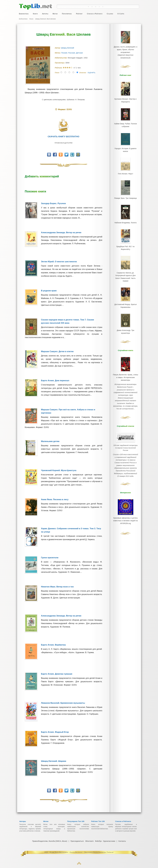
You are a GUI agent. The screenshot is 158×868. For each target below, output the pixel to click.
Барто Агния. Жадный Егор (55, 732)
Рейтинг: (59, 68)
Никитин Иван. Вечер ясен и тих (57, 587)
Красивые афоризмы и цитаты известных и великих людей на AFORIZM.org (125, 500)
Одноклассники (109, 841)
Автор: (58, 48)
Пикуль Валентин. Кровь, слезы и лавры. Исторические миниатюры (125, 366)
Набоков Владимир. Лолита (125, 218)
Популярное (67, 14)
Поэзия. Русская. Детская (72, 53)
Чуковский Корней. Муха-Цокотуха (59, 470)
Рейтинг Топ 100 (98, 821)
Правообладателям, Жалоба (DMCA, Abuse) (50, 841)
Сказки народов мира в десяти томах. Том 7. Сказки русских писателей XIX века (67, 321)
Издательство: (61, 58)
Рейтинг (79, 14)
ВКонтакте (89, 841)
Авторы (45, 14)
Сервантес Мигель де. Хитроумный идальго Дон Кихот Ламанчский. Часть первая (125, 269)
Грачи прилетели (50, 558)
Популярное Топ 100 (76, 821)
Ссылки (110, 14)
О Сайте (121, 14)
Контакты (122, 841)
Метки (55, 14)
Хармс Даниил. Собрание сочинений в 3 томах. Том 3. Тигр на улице (71, 530)
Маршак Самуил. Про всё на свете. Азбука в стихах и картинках (68, 411)
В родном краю (49, 291)
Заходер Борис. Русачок (53, 203)
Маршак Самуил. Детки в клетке (57, 351)
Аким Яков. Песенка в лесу (55, 499)
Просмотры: (60, 63)
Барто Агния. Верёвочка (53, 645)
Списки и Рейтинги (95, 14)
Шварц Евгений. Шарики (54, 761)
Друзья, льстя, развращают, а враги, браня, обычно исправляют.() (125, 52)
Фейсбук (98, 841)
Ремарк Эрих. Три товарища (125, 194)
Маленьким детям (50, 441)
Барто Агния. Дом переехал (55, 381)
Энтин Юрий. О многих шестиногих (59, 262)
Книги (35, 14)
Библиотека (24, 14)
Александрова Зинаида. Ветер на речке (61, 233)
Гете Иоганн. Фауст (125, 170)
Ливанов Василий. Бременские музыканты (63, 703)
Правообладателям (64, 143)
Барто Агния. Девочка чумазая (57, 674)
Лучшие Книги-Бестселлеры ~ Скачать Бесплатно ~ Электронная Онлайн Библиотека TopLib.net (82, 852)
